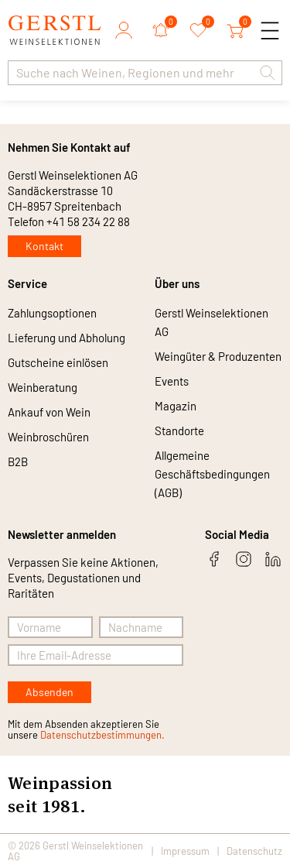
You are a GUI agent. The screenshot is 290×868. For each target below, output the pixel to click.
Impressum (185, 851)
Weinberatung (43, 387)
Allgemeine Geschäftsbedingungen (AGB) (212, 474)
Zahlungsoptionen (52, 313)
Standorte (179, 431)
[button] (268, 73)
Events (172, 381)
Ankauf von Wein (49, 412)
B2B (18, 461)
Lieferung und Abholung (67, 338)
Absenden (49, 692)
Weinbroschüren (48, 437)
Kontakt (44, 246)
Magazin (176, 406)
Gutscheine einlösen (58, 362)
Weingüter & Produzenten (218, 356)
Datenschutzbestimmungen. (102, 735)
